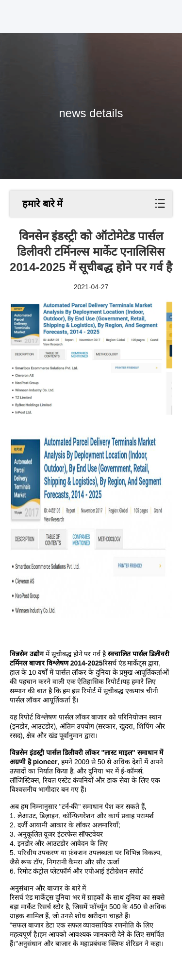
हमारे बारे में (42, 204)
